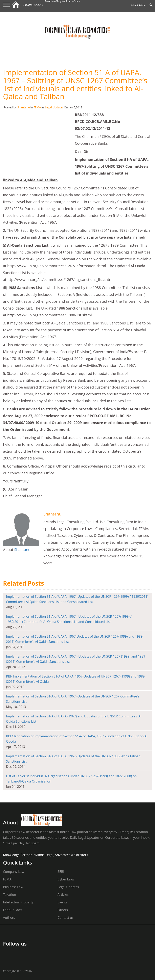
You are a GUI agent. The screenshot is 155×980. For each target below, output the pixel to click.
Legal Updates (54, 107)
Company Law (14, 872)
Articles (63, 895)
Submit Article (138, 5)
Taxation (9, 895)
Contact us (65, 918)
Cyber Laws (66, 879)
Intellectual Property (18, 902)
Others (63, 910)
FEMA (37, 107)
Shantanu (24, 107)
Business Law (13, 887)
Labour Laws (13, 910)
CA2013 (39, 5)
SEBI (61, 872)
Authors (9, 918)
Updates (27, 5)
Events (62, 902)
